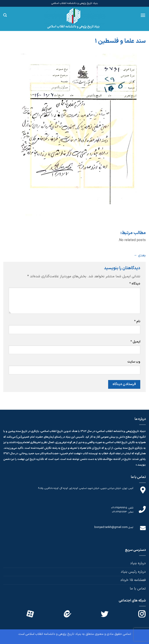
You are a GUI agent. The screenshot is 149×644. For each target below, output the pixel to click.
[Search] (5, 15)
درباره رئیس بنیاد (133, 572)
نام (137, 321)
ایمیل (135, 342)
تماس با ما (138, 589)
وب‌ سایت (134, 362)
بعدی (140, 255)
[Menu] (143, 15)
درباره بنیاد (138, 563)
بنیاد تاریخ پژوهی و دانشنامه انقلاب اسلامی (53, 634)
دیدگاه (135, 284)
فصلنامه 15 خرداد (133, 580)
